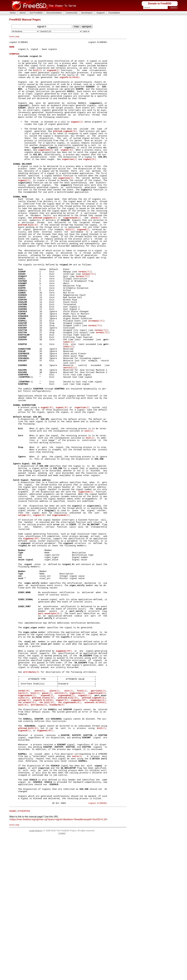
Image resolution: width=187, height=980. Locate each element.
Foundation (114, 13)
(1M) (24, 813)
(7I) (85, 315)
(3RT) (31, 632)
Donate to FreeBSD (160, 4)
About (23, 13)
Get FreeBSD (36, 13)
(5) (31, 790)
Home (13, 13)
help (17, 37)
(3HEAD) (69, 84)
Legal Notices (35, 974)
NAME (13, 954)
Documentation (54, 13)
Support (101, 13)
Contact (62, 976)
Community (72, 13)
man (76, 26)
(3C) (65, 148)
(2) (38, 76)
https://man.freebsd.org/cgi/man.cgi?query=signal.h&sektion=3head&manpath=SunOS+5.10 (58, 963)
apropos (87, 26)
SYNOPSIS (24, 954)
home (12, 37)
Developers (87, 13)
